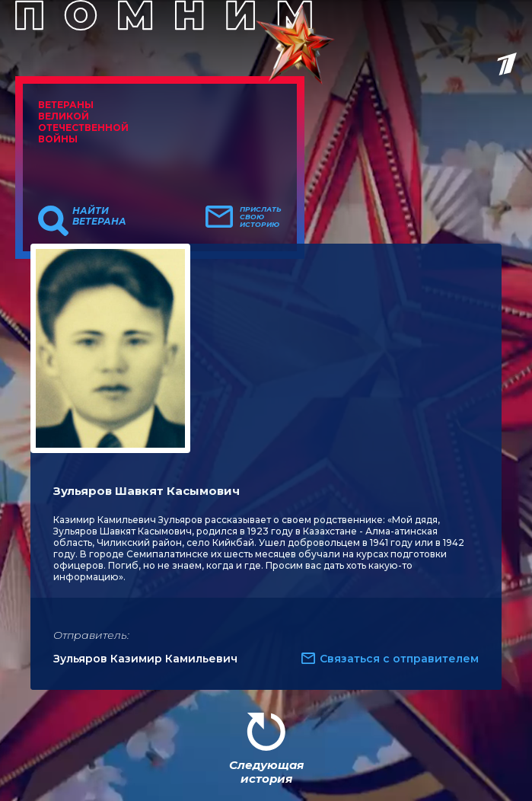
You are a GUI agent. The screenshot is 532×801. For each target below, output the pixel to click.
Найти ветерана (99, 216)
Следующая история (266, 772)
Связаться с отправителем (399, 659)
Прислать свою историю (261, 217)
